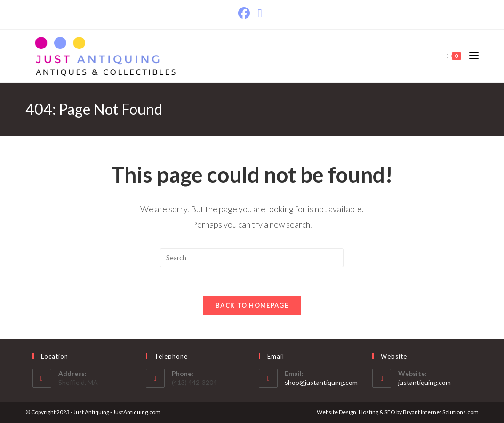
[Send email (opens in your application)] (260, 13)
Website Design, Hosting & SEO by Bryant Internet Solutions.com (398, 412)
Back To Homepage (252, 305)
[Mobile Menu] (470, 56)
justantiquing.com (424, 382)
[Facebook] (246, 13)
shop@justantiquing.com (321, 382)
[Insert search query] (252, 258)
